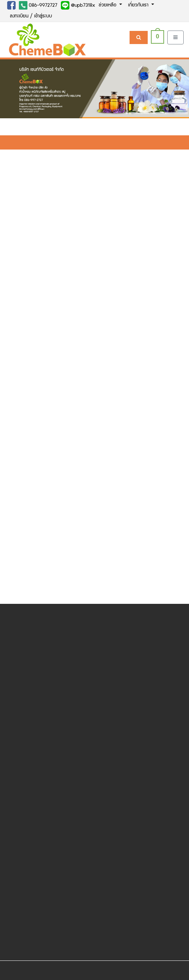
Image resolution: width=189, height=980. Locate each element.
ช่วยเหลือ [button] (108, 5)
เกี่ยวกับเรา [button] (139, 5)
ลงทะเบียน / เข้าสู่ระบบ (31, 16)
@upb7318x (78, 5)
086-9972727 (38, 5)
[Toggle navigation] (175, 37)
